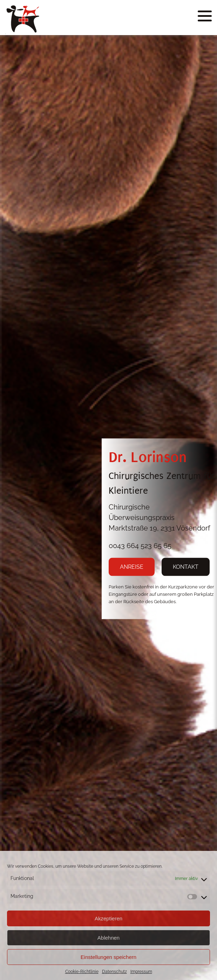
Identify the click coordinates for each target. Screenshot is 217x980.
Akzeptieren (108, 918)
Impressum (141, 972)
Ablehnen (108, 938)
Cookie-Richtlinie (82, 972)
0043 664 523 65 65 (140, 545)
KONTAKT (186, 566)
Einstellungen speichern (108, 957)
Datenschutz (114, 972)
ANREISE (132, 566)
